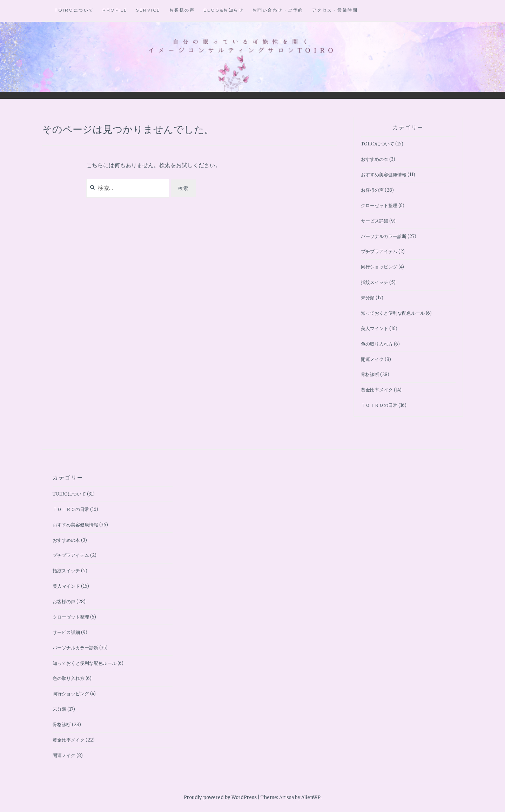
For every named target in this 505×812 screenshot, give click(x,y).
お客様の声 (182, 10)
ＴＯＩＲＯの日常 (379, 405)
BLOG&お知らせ (224, 10)
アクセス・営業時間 (335, 10)
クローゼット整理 (379, 206)
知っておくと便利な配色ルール (393, 313)
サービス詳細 (375, 221)
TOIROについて (74, 10)
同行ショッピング (379, 267)
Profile (115, 10)
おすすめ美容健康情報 (384, 175)
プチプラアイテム (379, 251)
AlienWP (311, 797)
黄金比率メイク (377, 390)
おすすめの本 (375, 159)
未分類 (368, 298)
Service (148, 10)
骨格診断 (370, 374)
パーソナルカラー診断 (384, 236)
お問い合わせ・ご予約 (278, 10)
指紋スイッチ (375, 282)
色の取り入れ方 (377, 344)
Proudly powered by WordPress (220, 797)
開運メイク (372, 359)
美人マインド (375, 329)
